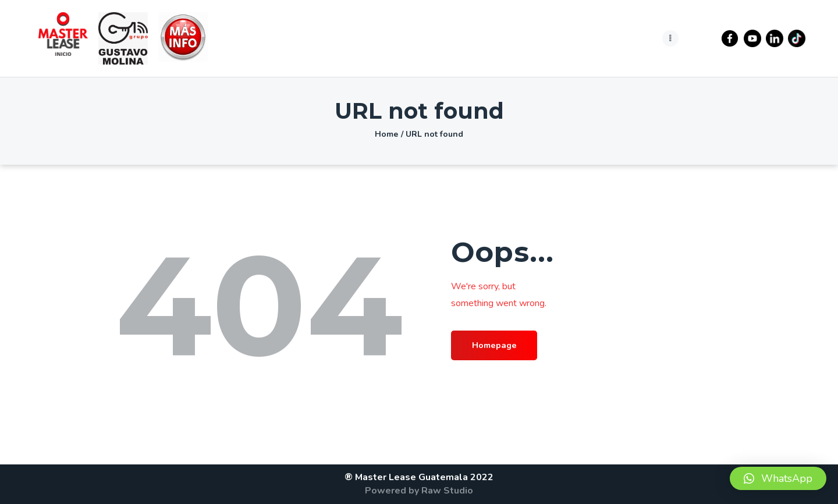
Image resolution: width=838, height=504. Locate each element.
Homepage (502, 346)
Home (386, 134)
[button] (778, 478)
